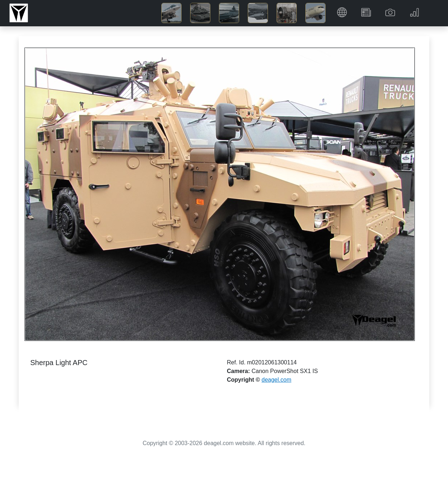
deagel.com (276, 380)
